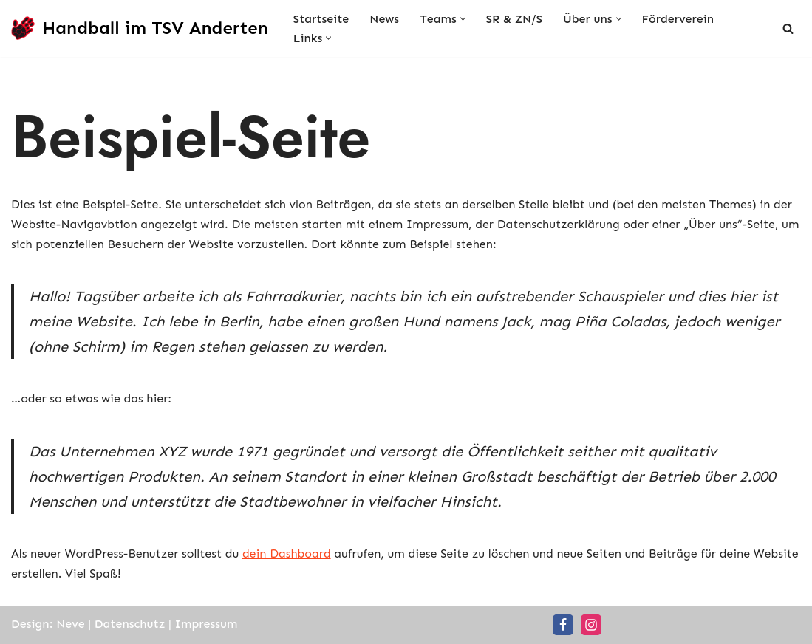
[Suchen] (788, 28)
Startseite (321, 19)
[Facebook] (563, 625)
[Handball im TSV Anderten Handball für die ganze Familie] (140, 28)
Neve (70, 624)
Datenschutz (130, 624)
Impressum (207, 624)
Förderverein (678, 19)
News (384, 19)
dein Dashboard (287, 554)
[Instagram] (591, 625)
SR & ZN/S (514, 19)
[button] (463, 19)
